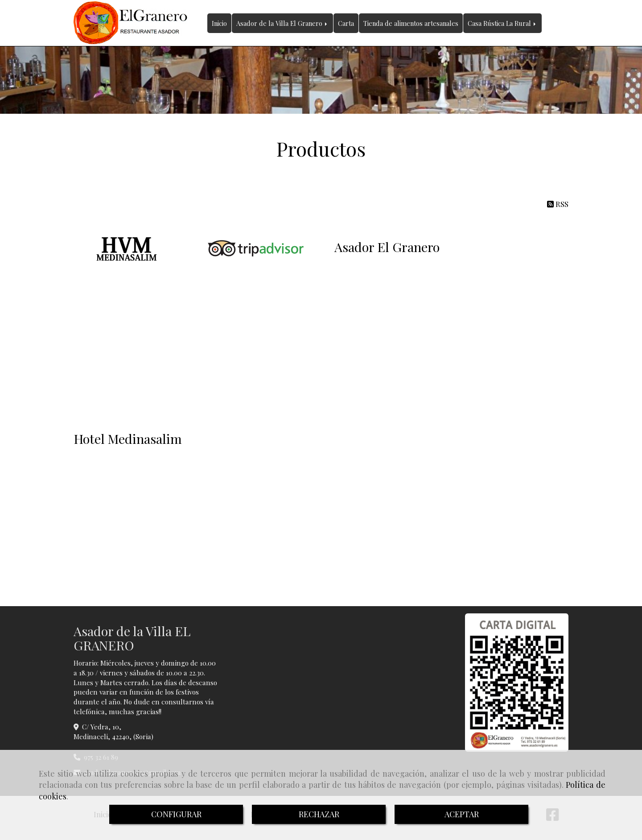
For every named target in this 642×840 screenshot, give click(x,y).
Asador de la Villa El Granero (282, 23)
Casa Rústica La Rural (502, 23)
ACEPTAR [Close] (462, 814)
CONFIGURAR (176, 814)
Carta (346, 23)
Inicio (219, 23)
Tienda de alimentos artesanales (411, 23)
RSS (558, 204)
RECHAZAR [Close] (319, 814)
